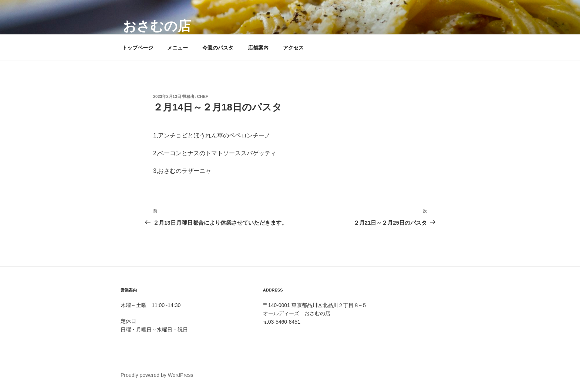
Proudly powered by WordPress (157, 375)
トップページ (138, 48)
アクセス (293, 48)
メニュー (178, 48)
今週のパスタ (218, 48)
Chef (203, 96)
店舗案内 (258, 48)
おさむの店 (157, 26)
